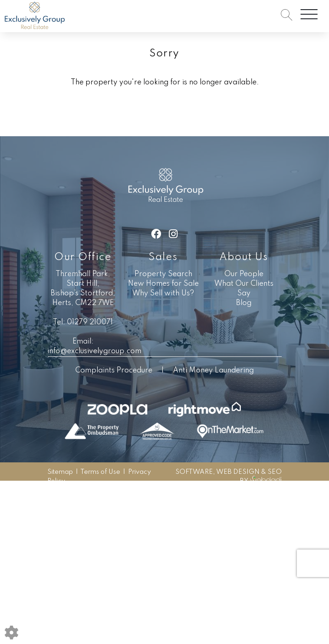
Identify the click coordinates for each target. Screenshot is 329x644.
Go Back (101, 118)
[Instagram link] (173, 235)
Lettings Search (216, 118)
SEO (275, 472)
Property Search (163, 274)
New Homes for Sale (163, 284)
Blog (244, 303)
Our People (244, 274)
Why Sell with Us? (163, 294)
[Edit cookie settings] (11, 633)
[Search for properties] (287, 15)
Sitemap (60, 472)
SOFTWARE (194, 472)
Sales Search (152, 118)
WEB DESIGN (238, 472)
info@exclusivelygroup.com (94, 351)
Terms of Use (100, 472)
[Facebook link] (156, 235)
